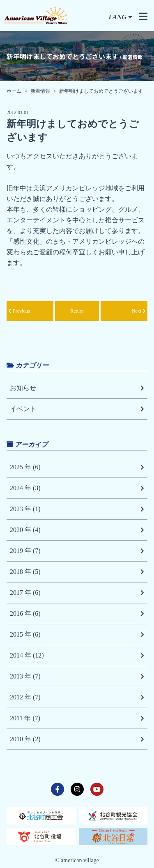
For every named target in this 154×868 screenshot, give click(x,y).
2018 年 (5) (77, 572)
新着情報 (40, 91)
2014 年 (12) (77, 656)
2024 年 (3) (77, 488)
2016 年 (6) (77, 614)
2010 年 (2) (77, 739)
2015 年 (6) (77, 635)
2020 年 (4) (77, 530)
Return (77, 311)
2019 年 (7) (77, 551)
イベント (77, 409)
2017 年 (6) (77, 593)
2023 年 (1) (77, 509)
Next (139, 311)
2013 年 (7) (77, 676)
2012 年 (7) (77, 697)
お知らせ (77, 388)
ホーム (14, 91)
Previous (19, 311)
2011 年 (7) (77, 718)
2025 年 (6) (77, 467)
